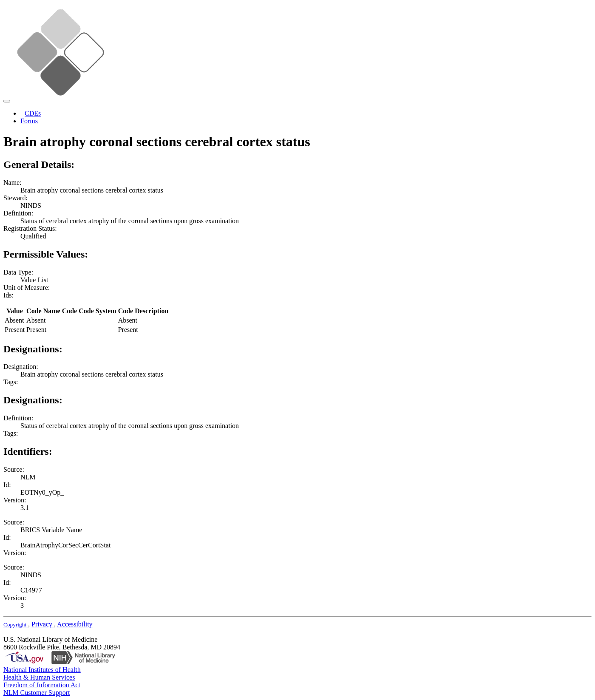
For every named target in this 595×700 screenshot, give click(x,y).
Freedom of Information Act (42, 685)
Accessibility (75, 624)
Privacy (43, 624)
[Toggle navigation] (7, 101)
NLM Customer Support (37, 693)
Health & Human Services (39, 677)
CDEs (33, 113)
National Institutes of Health (42, 670)
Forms (29, 121)
